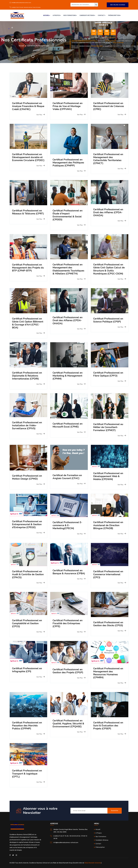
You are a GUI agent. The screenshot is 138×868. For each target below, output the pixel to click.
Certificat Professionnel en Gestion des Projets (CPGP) (68, 671)
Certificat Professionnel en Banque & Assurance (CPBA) (68, 573)
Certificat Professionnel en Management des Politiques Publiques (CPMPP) (69, 163)
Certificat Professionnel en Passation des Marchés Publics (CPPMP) (28, 726)
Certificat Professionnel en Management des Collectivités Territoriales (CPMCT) (109, 159)
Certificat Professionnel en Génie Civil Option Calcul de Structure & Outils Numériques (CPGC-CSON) (109, 269)
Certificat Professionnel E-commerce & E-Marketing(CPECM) (68, 525)
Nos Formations (70, 15)
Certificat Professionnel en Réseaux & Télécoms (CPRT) (28, 214)
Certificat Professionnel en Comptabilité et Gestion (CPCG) (28, 623)
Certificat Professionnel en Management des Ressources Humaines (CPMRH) (109, 673)
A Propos (57, 15)
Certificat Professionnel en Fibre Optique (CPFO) (109, 374)
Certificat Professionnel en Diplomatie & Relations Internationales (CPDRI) (28, 376)
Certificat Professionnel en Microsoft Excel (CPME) (68, 425)
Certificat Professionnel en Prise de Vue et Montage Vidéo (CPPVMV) (68, 106)
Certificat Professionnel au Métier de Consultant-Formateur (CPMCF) (109, 427)
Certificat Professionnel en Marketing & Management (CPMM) (68, 376)
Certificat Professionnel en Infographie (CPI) (28, 670)
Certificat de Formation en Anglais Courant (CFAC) (68, 477)
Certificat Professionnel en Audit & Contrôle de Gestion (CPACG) (28, 574)
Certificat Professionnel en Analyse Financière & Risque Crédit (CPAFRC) (28, 106)
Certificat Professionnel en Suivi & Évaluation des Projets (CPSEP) (109, 726)
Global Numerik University (93, 863)
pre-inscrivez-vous (97, 46)
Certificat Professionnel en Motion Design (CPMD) (28, 477)
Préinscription (114, 15)
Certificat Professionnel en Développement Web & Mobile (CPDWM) (109, 476)
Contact (101, 15)
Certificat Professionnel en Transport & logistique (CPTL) (28, 774)
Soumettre (114, 811)
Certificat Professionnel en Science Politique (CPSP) (109, 320)
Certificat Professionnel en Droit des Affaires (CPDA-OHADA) (109, 212)
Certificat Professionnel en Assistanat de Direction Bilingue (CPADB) (109, 525)
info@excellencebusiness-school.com (21, 3)
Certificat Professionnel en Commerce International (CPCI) (109, 574)
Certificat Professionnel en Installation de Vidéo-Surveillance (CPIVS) (28, 425)
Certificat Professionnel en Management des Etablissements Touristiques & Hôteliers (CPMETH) (69, 269)
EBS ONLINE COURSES (118, 5)
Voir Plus (41, 115)
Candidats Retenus (87, 15)
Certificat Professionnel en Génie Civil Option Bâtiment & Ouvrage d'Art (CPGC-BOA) (28, 323)
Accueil (47, 15)
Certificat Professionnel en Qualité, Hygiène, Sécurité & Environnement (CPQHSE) (69, 724)
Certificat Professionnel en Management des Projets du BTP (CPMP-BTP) (28, 268)
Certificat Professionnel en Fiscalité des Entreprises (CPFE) (68, 623)
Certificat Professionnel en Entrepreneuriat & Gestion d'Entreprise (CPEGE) (28, 524)
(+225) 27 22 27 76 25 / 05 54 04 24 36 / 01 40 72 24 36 (26, 7)
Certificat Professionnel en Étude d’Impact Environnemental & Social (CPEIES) (68, 215)
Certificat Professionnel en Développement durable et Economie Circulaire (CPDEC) (28, 159)
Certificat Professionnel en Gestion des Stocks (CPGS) (109, 624)
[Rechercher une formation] (82, 5)
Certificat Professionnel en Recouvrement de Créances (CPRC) (109, 106)
